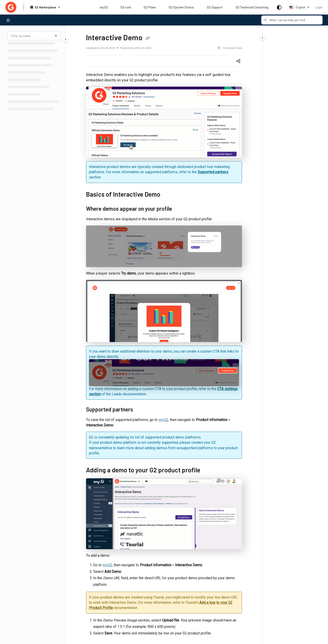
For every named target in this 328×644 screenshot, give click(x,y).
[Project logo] (11, 7)
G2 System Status (181, 7)
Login (319, 7)
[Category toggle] (66, 39)
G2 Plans (150, 7)
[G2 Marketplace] (45, 7)
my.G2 (104, 7)
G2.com (126, 7)
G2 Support (215, 7)
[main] (164, 335)
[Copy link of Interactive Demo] (148, 38)
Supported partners (213, 172)
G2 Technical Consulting (252, 7)
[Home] (8, 20)
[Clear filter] (56, 36)
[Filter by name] (34, 36)
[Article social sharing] (238, 61)
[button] (292, 20)
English (297, 7)
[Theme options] (279, 7)
